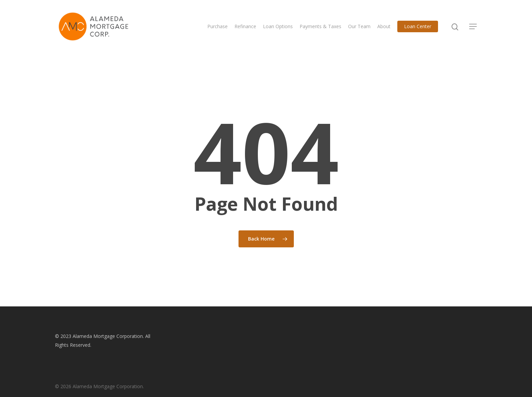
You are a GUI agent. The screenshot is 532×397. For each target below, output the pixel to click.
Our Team (359, 26)
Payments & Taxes (320, 26)
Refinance (245, 26)
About (384, 26)
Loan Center (418, 26)
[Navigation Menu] (473, 26)
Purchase (217, 26)
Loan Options (278, 26)
